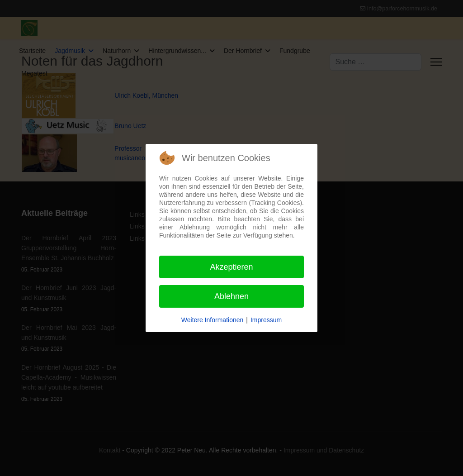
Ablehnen (231, 296)
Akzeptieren (231, 267)
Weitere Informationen (212, 320)
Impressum (266, 320)
